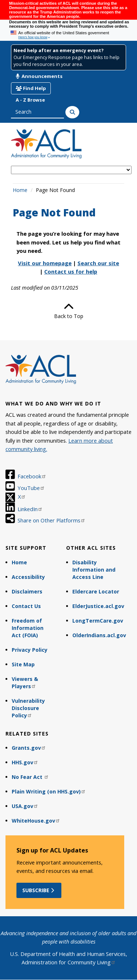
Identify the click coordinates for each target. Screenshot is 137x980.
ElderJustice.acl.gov (98, 606)
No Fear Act (30, 777)
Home (20, 190)
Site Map (23, 664)
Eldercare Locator (96, 591)
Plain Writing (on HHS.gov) (49, 791)
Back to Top (69, 311)
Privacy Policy (30, 650)
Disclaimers (27, 591)
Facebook (32, 476)
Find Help (31, 88)
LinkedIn (30, 509)
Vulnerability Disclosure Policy (28, 708)
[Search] (72, 112)
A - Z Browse (30, 100)
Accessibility (28, 577)
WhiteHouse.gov (36, 821)
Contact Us (26, 606)
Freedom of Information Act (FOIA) (28, 628)
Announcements (39, 76)
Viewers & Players (25, 683)
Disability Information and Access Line (94, 570)
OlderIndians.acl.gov (99, 635)
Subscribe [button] (39, 890)
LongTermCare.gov (98, 621)
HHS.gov (25, 762)
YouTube (31, 488)
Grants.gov (29, 748)
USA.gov (25, 806)
